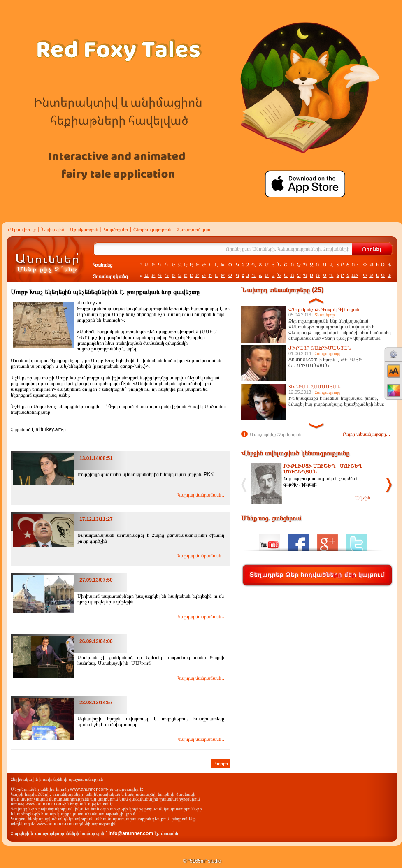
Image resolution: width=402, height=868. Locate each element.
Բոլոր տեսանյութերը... (366, 434)
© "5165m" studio (202, 861)
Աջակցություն (84, 230)
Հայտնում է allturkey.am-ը (38, 429)
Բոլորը (221, 764)
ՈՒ (355, 265)
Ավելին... (365, 498)
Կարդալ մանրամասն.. (201, 495)
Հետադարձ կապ (194, 230)
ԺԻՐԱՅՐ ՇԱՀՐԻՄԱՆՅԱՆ (320, 348)
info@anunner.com (131, 833)
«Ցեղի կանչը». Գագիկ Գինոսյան (324, 309)
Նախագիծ (53, 230)
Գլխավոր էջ (23, 230)
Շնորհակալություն (152, 230)
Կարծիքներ (116, 230)
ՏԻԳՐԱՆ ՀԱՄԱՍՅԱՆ (315, 387)
